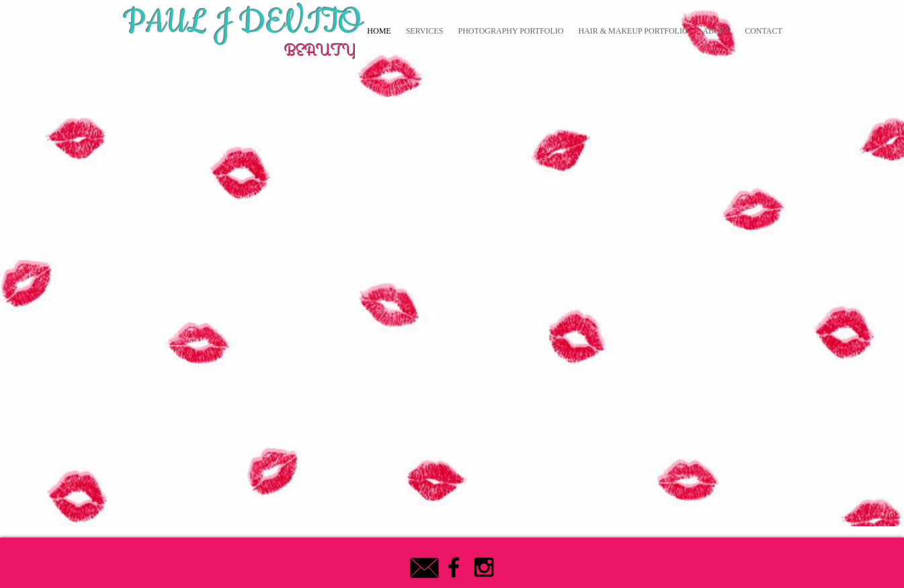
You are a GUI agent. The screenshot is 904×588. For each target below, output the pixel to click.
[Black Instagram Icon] (484, 567)
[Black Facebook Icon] (454, 567)
